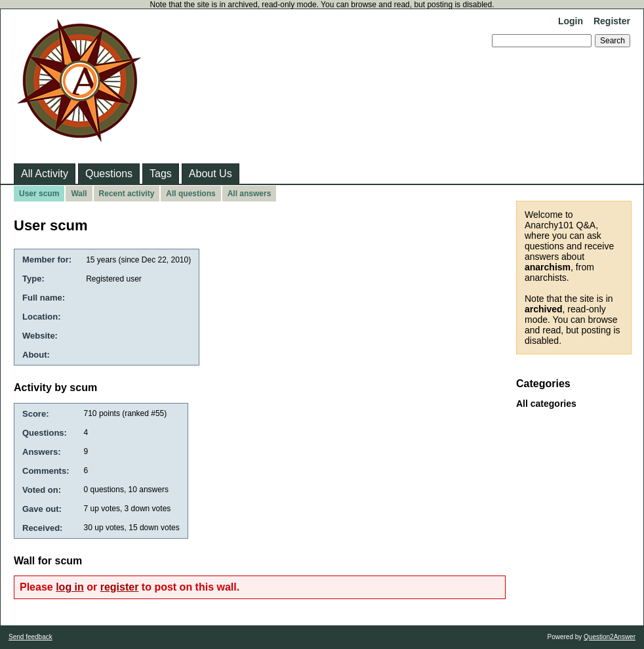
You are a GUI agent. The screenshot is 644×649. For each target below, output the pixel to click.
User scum (39, 194)
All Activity (45, 174)
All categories (546, 404)
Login (571, 21)
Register (612, 21)
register (120, 587)
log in (70, 587)
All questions (191, 194)
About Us (211, 174)
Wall (79, 194)
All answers (250, 194)
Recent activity (127, 194)
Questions (109, 174)
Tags (161, 174)
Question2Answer (610, 637)
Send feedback (30, 637)
